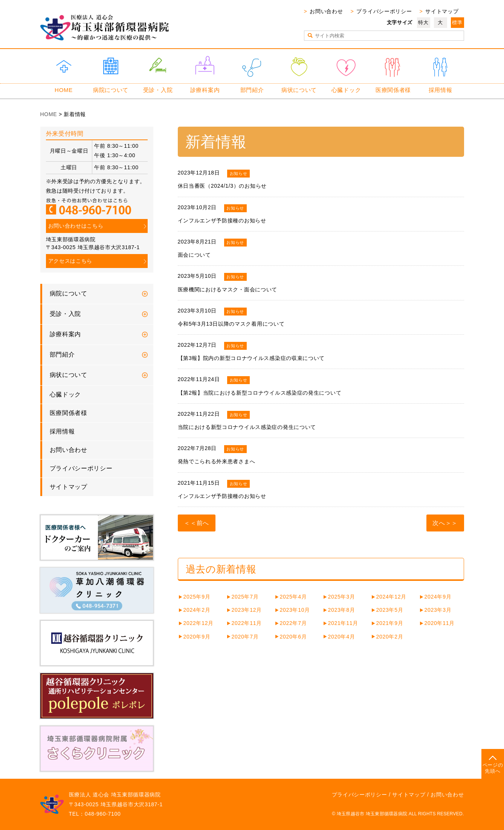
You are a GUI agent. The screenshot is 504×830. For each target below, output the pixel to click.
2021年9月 (390, 623)
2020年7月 (245, 637)
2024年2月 (197, 610)
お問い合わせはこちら (76, 226)
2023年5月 (390, 610)
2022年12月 (199, 623)
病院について (111, 90)
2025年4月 (293, 597)
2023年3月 (438, 610)
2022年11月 (247, 623)
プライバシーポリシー (384, 11)
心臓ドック (346, 90)
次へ (439, 523)
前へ (203, 523)
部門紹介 (252, 90)
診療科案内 (205, 90)
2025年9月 (197, 597)
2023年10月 (295, 610)
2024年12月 (391, 597)
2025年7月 (245, 597)
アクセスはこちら (70, 261)
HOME (64, 90)
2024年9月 (438, 597)
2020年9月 (197, 637)
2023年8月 (342, 610)
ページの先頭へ (493, 768)
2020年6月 (293, 637)
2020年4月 (342, 637)
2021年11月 (343, 623)
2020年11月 (440, 623)
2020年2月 (390, 637)
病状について (299, 90)
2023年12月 (247, 610)
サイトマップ (442, 11)
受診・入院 (158, 90)
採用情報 (441, 90)
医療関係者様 (393, 90)
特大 (423, 22)
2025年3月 (342, 597)
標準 (457, 22)
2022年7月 (293, 623)
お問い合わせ (326, 11)
